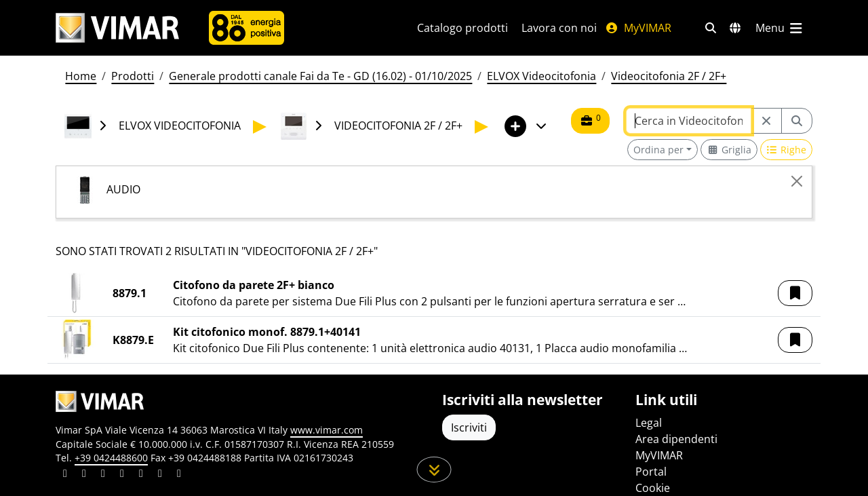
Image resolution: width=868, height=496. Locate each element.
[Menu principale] (780, 28)
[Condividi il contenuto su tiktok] (179, 475)
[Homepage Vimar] (117, 28)
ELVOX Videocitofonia (541, 76)
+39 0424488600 (111, 458)
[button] (795, 293)
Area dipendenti (676, 439)
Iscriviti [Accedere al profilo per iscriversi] (469, 427)
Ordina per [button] (658, 150)
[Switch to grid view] (729, 150)
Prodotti (133, 76)
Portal (651, 472)
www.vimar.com (327, 430)
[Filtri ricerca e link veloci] (711, 28)
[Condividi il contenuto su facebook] (84, 475)
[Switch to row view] (787, 150)
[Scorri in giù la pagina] (434, 470)
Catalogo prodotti (462, 28)
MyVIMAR (638, 28)
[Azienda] (246, 28)
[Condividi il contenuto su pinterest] (103, 475)
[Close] (797, 181)
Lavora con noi (559, 28)
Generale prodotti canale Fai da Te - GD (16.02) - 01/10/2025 (320, 76)
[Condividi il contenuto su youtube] (141, 475)
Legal (649, 423)
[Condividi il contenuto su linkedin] (65, 475)
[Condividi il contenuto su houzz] (160, 475)
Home (81, 76)
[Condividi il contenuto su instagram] (122, 475)
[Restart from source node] (766, 121)
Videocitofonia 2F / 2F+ (669, 76)
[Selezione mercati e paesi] (735, 28)
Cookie (653, 488)
